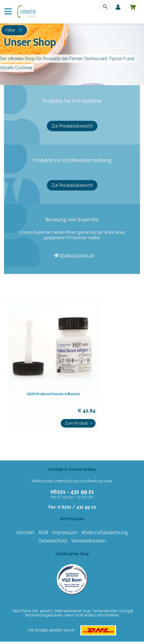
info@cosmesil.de (74, 255)
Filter (15, 30)
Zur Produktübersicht (72, 126)
